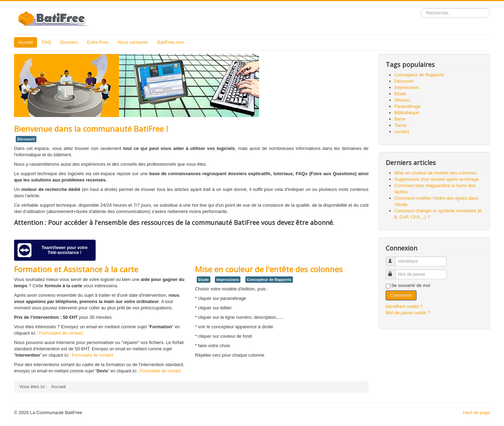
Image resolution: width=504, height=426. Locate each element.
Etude (204, 280)
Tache (401, 125)
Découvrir (26, 139)
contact (402, 132)
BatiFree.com (171, 42)
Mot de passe (394, 271)
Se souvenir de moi (411, 285)
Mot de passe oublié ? (408, 313)
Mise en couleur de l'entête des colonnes (269, 269)
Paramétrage (408, 106)
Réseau (402, 100)
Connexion (401, 295)
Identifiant (394, 258)
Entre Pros (98, 42)
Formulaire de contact (61, 333)
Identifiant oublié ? (404, 306)
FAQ (47, 42)
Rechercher (421, 8)
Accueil (26, 42)
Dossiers (69, 42)
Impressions (228, 280)
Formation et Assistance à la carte (76, 269)
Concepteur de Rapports (269, 280)
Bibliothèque (407, 113)
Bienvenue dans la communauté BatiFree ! (91, 129)
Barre (400, 119)
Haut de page (476, 413)
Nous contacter (133, 42)
